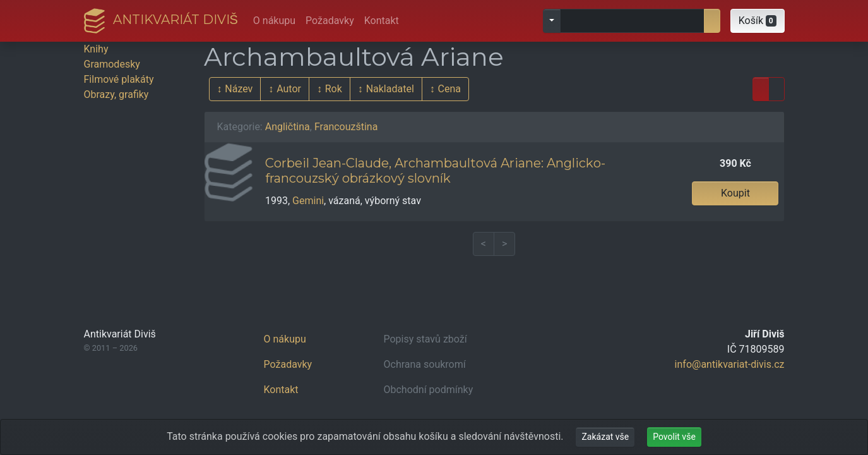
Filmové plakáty (119, 79)
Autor (289, 89)
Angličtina (288, 127)
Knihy (96, 49)
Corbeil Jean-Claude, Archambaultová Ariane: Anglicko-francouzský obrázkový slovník (435, 171)
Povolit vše (674, 437)
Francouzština (346, 127)
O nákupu (274, 21)
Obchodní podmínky (429, 390)
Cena (449, 89)
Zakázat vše (605, 437)
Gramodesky (112, 64)
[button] (758, 21)
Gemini (308, 201)
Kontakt (382, 21)
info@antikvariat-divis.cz (730, 364)
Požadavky (330, 21)
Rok (334, 89)
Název (239, 89)
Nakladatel (390, 89)
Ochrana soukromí (425, 364)
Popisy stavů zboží (425, 339)
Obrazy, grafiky (116, 94)
